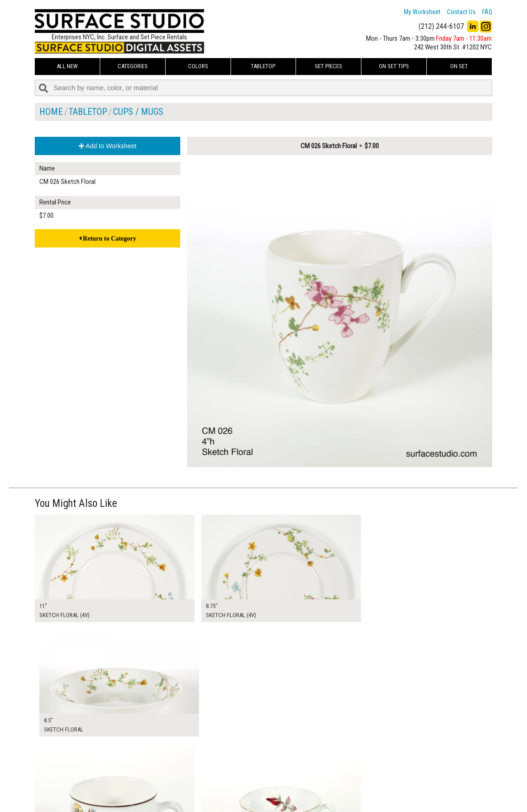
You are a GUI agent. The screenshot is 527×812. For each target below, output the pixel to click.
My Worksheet (422, 12)
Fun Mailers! (209, 796)
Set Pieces (328, 66)
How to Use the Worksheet (229, 766)
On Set (459, 66)
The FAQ (204, 786)
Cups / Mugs (138, 112)
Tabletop (263, 66)
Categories (133, 66)
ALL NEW (67, 66)
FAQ (487, 12)
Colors (198, 66)
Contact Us (461, 12)
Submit (361, 786)
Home (51, 112)
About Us (206, 776)
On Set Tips (394, 66)
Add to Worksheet (108, 146)
